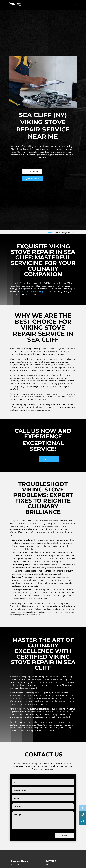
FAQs (47, 865)
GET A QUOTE (32, 171)
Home (50, 233)
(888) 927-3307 (33, 178)
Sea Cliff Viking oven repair (34, 292)
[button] (83, 821)
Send (64, 835)
